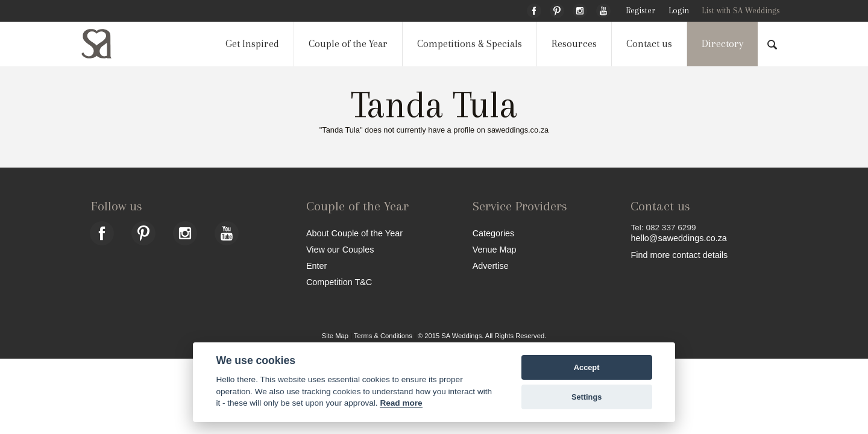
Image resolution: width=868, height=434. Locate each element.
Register (640, 11)
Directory (722, 44)
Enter (316, 266)
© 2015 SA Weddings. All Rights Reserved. (482, 336)
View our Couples (340, 249)
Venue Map (495, 249)
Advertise (491, 266)
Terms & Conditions (383, 336)
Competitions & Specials (470, 44)
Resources (574, 44)
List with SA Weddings (741, 11)
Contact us (649, 44)
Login (679, 11)
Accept (587, 367)
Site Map (335, 336)
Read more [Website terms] (401, 403)
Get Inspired (252, 44)
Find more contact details (679, 255)
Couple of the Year (348, 44)
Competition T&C (339, 282)
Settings (587, 397)
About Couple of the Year (354, 233)
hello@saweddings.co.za (678, 238)
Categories (494, 233)
